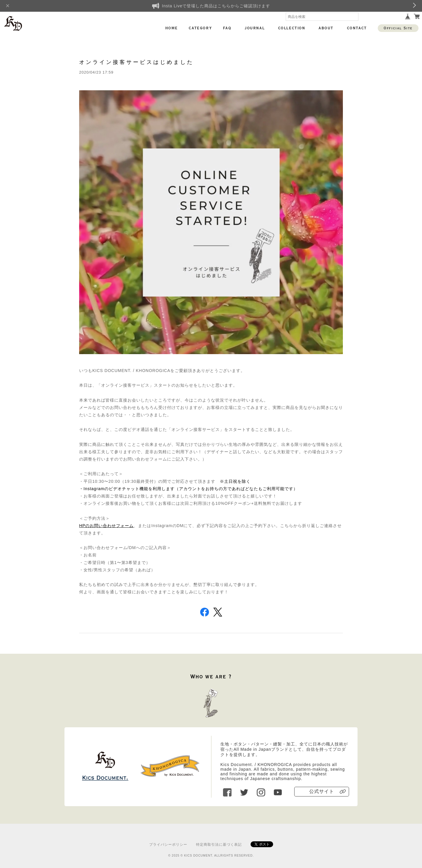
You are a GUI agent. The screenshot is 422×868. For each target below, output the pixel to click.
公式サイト (322, 791)
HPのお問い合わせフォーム (106, 526)
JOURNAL (255, 28)
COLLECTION (292, 28)
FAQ (227, 28)
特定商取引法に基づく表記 (219, 845)
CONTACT (357, 28)
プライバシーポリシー (168, 845)
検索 (354, 17)
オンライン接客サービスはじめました (136, 62)
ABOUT (326, 28)
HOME (172, 28)
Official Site (398, 28)
